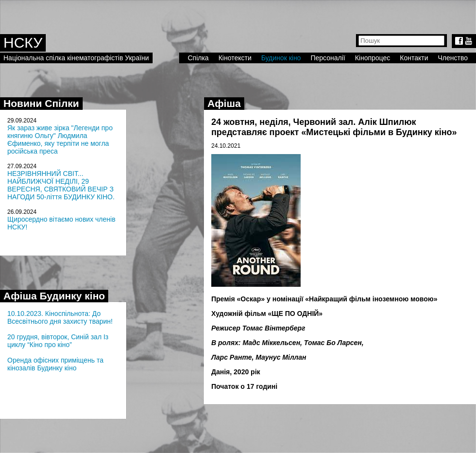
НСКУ (23, 43)
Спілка (198, 58)
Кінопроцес (373, 58)
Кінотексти (235, 58)
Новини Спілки (41, 103)
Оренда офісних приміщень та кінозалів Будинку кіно (55, 364)
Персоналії (328, 58)
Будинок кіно (281, 58)
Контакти (414, 58)
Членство (453, 58)
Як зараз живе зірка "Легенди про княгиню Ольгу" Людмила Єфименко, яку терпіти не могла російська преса (60, 139)
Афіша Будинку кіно (54, 296)
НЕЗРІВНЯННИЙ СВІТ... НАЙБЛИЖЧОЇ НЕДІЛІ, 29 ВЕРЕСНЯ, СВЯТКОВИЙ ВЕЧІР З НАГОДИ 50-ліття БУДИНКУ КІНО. (61, 185)
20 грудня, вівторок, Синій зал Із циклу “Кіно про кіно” (58, 341)
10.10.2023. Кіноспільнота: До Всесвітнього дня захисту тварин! (60, 317)
